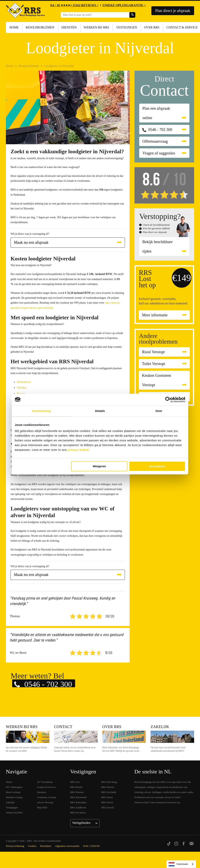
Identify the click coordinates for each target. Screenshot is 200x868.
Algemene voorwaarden (67, 846)
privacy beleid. (79, 450)
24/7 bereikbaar (45, 782)
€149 (182, 278)
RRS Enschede (109, 792)
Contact (63, 727)
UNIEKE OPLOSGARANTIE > (124, 5)
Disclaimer (46, 846)
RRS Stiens (107, 797)
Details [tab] (100, 411)
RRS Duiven (108, 787)
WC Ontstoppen (14, 787)
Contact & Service (46, 787)
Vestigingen (127, 27)
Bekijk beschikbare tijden (157, 246)
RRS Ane (75, 782)
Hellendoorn (24, 382)
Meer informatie (155, 315)
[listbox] (181, 864)
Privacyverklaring (15, 846)
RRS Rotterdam (78, 802)
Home (14, 27)
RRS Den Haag (109, 782)
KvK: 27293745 (91, 846)
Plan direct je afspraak (173, 11)
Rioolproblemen (40, 27)
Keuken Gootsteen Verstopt (156, 380)
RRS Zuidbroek (78, 807)
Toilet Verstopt (154, 364)
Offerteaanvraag (155, 141)
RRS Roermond (78, 797)
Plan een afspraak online (156, 113)
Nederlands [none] (178, 864)
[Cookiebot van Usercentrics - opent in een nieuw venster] (168, 400)
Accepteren (157, 466)
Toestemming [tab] (41, 411)
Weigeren (99, 466)
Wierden (22, 388)
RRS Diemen (77, 792)
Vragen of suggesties (159, 153)
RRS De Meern (78, 813)
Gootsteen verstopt (46, 797)
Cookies (32, 846)
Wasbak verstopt (14, 797)
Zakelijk (160, 727)
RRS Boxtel (76, 787)
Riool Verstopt (153, 352)
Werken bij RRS (96, 27)
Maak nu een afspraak (31, 242)
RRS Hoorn (107, 802)
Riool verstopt (13, 792)
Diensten (69, 27)
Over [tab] (159, 411)
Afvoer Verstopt (45, 802)
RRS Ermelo (108, 807)
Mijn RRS (42, 807)
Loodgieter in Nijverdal (59, 66)
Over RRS (152, 27)
